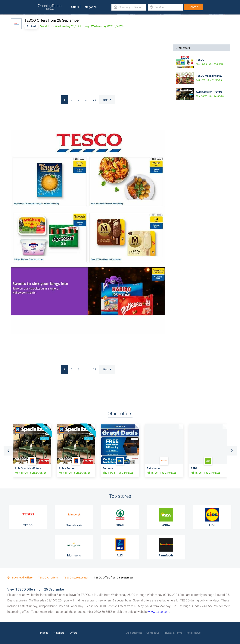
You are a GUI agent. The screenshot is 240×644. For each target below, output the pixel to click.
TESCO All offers (48, 578)
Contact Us (153, 633)
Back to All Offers (20, 578)
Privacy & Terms (173, 633)
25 (95, 100)
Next (107, 100)
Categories (90, 7)
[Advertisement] (60, 68)
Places (44, 633)
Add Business (134, 633)
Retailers (59, 633)
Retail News (193, 633)
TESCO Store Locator (76, 578)
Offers (75, 7)
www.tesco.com (159, 612)
